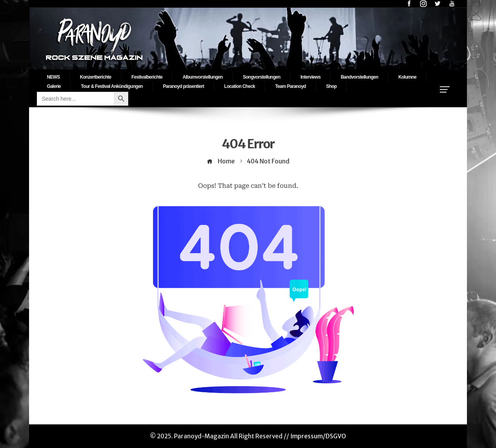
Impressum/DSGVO (318, 436)
